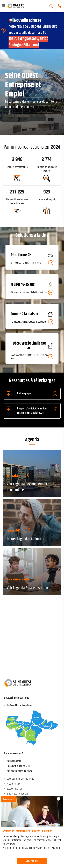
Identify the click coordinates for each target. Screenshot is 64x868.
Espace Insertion (15, 789)
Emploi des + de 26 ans (18, 794)
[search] (51, 6)
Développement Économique (20, 779)
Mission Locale (14, 784)
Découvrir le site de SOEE (18, 766)
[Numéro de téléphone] (60, 6)
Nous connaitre (14, 761)
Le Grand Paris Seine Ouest (20, 706)
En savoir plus (32, 861)
